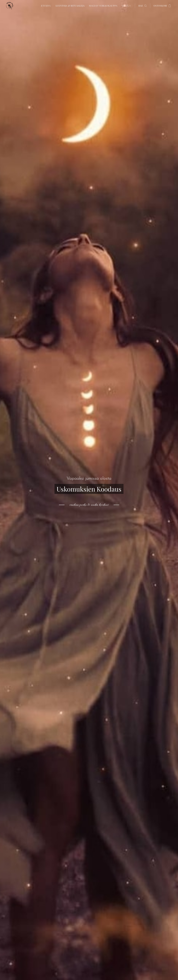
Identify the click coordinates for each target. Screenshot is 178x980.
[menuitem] (47, 6)
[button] (142, 6)
